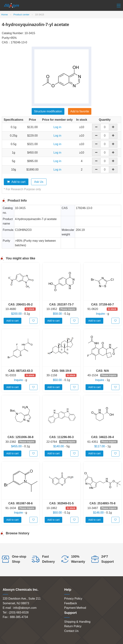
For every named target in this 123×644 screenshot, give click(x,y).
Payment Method (75, 608)
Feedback (71, 603)
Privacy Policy (73, 599)
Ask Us (39, 182)
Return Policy (73, 626)
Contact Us (71, 631)
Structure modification (48, 111)
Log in (57, 127)
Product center (21, 15)
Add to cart (16, 182)
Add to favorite (80, 111)
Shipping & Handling (77, 622)
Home (5, 15)
